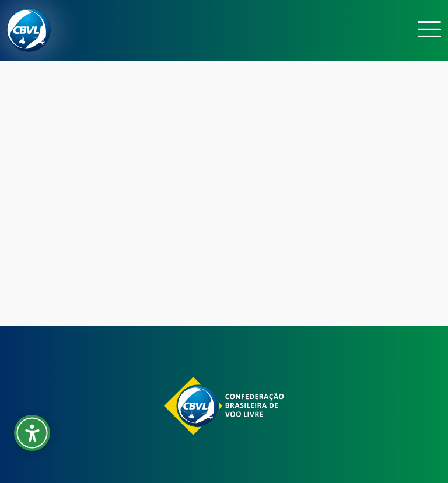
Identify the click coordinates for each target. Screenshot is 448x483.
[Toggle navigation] (429, 30)
